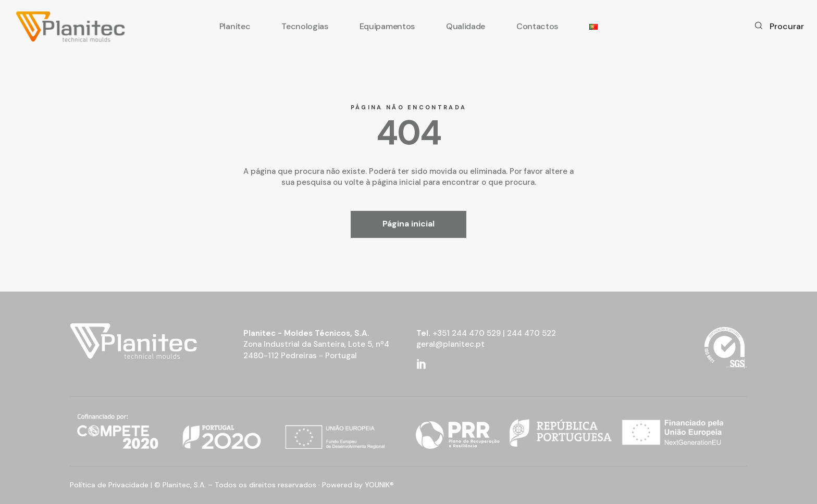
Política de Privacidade (109, 485)
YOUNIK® (379, 485)
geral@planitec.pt (450, 344)
